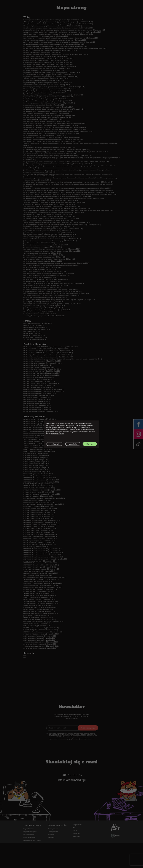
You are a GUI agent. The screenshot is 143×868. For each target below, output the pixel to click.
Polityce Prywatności (58, 434)
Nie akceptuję (55, 444)
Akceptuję (91, 444)
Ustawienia (74, 444)
